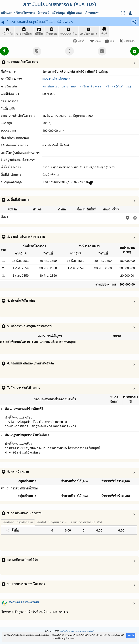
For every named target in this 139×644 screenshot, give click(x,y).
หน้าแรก (6, 13)
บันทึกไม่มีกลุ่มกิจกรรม (52, 522)
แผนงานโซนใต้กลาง (56, 79)
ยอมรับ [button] (131, 635)
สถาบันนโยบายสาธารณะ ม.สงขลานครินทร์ (77, 631)
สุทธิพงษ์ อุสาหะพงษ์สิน (24, 602)
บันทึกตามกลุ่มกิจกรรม (18, 522)
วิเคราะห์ (43, 13)
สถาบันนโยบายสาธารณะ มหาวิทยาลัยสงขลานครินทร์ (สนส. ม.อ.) (87, 86)
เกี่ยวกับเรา (92, 13)
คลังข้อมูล (58, 13)
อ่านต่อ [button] (71, 638)
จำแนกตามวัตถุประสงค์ (86, 522)
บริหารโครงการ (25, 13)
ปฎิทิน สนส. (75, 13)
